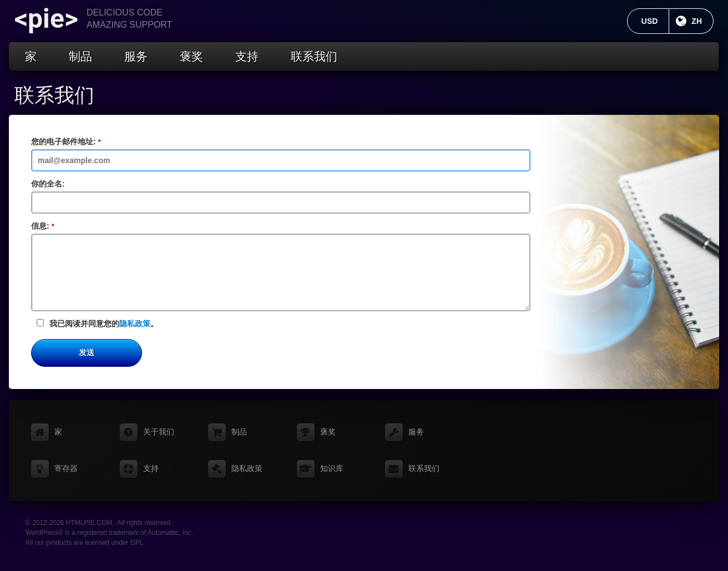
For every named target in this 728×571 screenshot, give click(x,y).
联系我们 (314, 56)
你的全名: (48, 184)
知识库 (332, 468)
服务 (136, 56)
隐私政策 (135, 324)
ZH (702, 21)
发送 (87, 352)
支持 (247, 56)
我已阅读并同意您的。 (97, 324)
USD (656, 21)
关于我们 (159, 432)
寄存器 (66, 468)
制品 (80, 56)
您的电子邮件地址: (70, 142)
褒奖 (191, 56)
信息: (47, 226)
